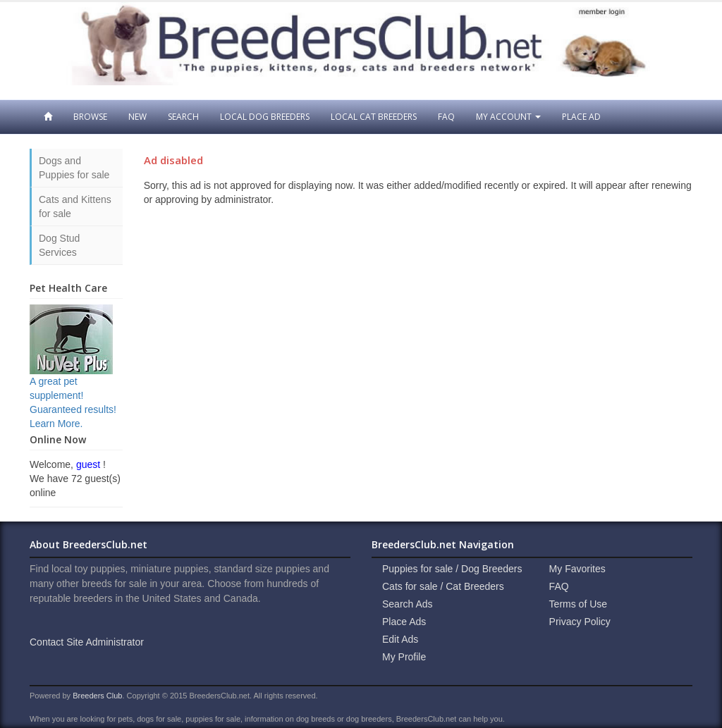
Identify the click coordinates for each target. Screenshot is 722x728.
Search (183, 117)
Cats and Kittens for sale (75, 206)
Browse (90, 117)
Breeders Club (97, 696)
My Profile (404, 657)
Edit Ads (400, 639)
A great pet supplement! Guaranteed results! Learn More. (73, 381)
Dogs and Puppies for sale (74, 168)
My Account (508, 117)
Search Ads (408, 604)
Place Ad (581, 117)
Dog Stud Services (59, 245)
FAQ (446, 117)
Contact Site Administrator (87, 642)
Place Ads (404, 622)
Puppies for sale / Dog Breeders (452, 569)
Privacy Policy (580, 622)
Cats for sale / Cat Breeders (443, 586)
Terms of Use (578, 604)
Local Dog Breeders (265, 117)
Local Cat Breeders (374, 117)
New (137, 117)
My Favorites (577, 569)
